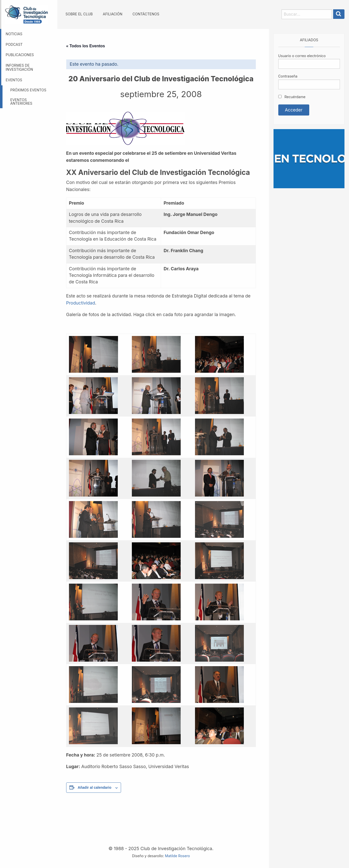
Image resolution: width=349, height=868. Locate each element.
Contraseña (288, 76)
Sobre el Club (79, 14)
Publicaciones (20, 55)
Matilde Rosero (177, 856)
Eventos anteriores (21, 102)
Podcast (14, 44)
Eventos (14, 80)
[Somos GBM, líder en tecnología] (309, 158)
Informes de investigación (20, 67)
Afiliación (113, 14)
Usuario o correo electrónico (302, 56)
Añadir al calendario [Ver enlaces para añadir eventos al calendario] (95, 787)
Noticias (14, 34)
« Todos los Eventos (86, 46)
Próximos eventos (28, 90)
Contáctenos (146, 14)
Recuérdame (292, 97)
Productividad (81, 303)
